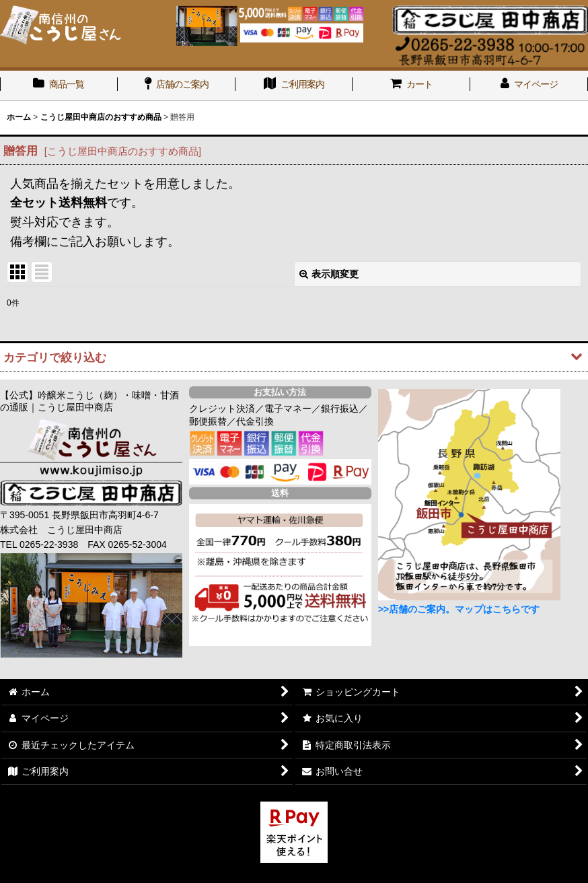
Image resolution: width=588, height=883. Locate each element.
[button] (294, 356)
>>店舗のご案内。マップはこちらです (459, 609)
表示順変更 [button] (329, 274)
